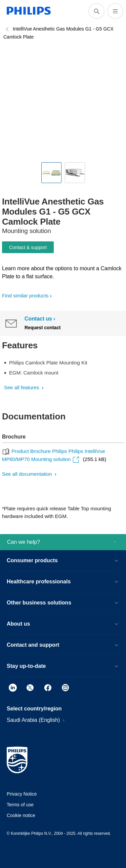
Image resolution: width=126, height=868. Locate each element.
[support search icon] (96, 11)
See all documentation (28, 474)
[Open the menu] (115, 11)
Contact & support (28, 247)
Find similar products (25, 296)
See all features (22, 387)
